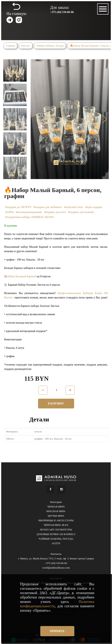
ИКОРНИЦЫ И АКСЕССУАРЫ (56, 520)
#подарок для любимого (48, 207)
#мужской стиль (74, 207)
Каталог (26, 46)
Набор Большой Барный (22, 276)
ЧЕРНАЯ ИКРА (56, 507)
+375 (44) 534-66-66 (62, 12)
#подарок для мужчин (81, 212)
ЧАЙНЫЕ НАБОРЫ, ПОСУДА (56, 539)
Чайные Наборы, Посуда (50, 46)
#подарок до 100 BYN (18, 207)
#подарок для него (55, 212)
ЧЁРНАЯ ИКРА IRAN (56, 525)
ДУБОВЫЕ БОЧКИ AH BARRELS (56, 534)
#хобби (9, 212)
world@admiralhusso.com (56, 568)
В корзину (56, 404)
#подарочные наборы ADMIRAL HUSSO (30, 217)
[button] (104, 119)
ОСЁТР (56, 543)
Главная (10, 46)
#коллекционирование (29, 212)
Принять (57, 631)
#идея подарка (94, 207)
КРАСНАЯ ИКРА (56, 511)
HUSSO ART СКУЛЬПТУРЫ (56, 530)
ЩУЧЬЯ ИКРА (56, 516)
